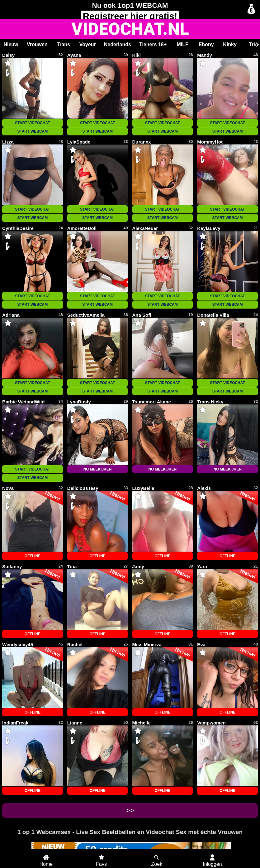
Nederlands (118, 44)
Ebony (206, 44)
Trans (63, 44)
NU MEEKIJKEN (98, 469)
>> (130, 810)
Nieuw (11, 44)
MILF (182, 44)
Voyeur (88, 44)
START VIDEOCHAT (32, 123)
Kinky (230, 44)
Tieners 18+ (153, 44)
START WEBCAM (33, 131)
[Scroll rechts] (257, 45)
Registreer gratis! (130, 16)
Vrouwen (37, 44)
